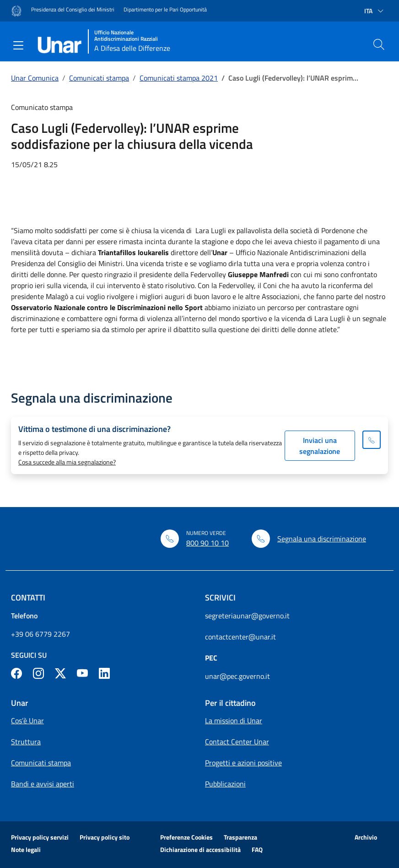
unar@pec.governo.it (237, 676)
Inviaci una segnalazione (320, 446)
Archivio (366, 837)
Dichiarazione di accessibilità (200, 849)
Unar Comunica (35, 78)
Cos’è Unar (27, 721)
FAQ (257, 849)
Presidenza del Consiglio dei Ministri (73, 10)
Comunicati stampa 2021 (179, 78)
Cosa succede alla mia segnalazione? (67, 462)
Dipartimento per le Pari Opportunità (165, 10)
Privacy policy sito (105, 837)
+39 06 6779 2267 (40, 634)
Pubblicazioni (225, 784)
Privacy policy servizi (40, 837)
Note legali (26, 849)
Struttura (26, 742)
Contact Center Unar (237, 742)
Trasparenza (240, 837)
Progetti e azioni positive (243, 763)
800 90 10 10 (208, 543)
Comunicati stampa (99, 78)
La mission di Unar (234, 721)
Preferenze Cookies (186, 837)
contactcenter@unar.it (240, 637)
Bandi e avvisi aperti (43, 784)
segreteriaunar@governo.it (247, 616)
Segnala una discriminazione (322, 539)
